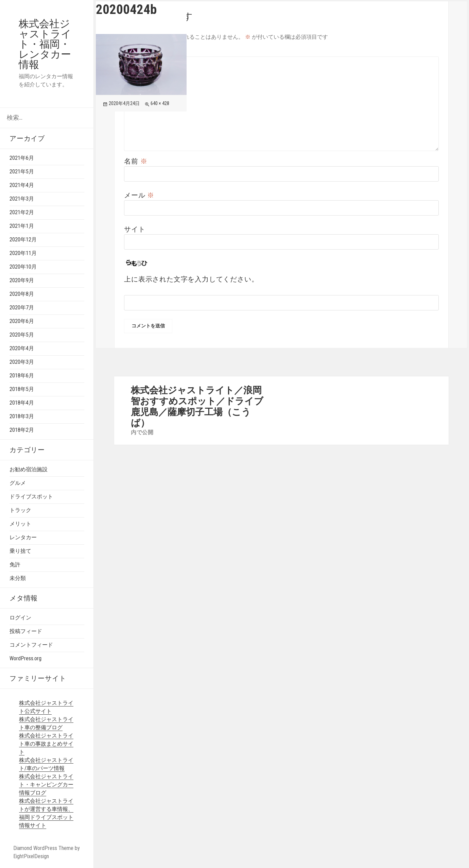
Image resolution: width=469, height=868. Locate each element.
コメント (143, 51)
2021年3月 (22, 199)
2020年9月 (22, 280)
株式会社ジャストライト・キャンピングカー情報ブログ (46, 785)
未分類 (18, 578)
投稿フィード (26, 631)
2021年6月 (22, 158)
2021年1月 (22, 226)
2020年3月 (22, 362)
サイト (135, 229)
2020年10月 (23, 267)
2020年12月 (23, 240)
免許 (15, 565)
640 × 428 (160, 103)
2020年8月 (22, 294)
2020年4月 (22, 348)
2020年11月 (23, 253)
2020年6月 (22, 321)
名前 (136, 161)
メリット (20, 524)
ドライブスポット (31, 497)
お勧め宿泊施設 (29, 469)
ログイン (20, 618)
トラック (20, 510)
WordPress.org (25, 658)
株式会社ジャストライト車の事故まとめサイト (46, 744)
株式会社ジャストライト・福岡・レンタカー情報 (45, 44)
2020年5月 (22, 335)
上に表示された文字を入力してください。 (191, 279)
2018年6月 (22, 376)
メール (139, 195)
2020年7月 (22, 308)
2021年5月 (22, 172)
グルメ (18, 483)
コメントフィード (31, 645)
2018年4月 (22, 403)
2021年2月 (22, 212)
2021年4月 (22, 185)
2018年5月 (22, 389)
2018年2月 (22, 430)
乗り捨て (20, 551)
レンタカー (23, 537)
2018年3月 (22, 416)
